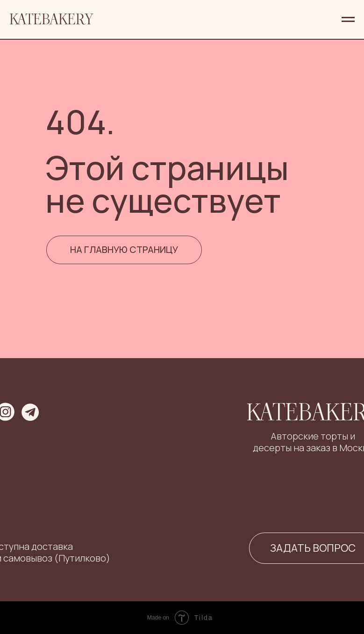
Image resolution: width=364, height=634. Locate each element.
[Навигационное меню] (348, 20)
